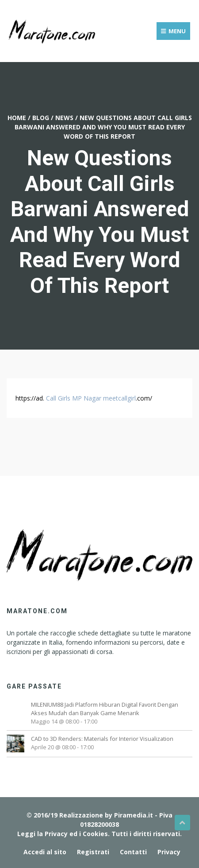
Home (17, 118)
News (64, 118)
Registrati (93, 852)
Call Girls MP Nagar (74, 398)
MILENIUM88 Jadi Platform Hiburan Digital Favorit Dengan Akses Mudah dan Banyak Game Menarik (105, 709)
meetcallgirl (119, 398)
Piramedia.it (134, 815)
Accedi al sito (45, 852)
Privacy (169, 852)
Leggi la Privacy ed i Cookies (63, 834)
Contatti (133, 852)
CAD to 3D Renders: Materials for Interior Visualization (102, 739)
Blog (41, 118)
